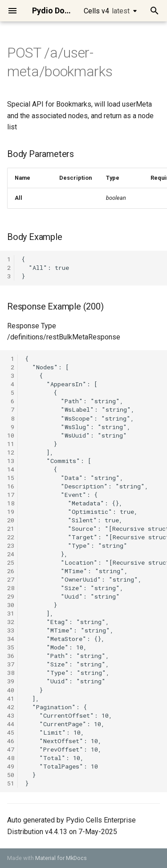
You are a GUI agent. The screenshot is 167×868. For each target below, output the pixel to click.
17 (11, 495)
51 (11, 783)
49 (11, 766)
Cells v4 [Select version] (107, 11)
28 (11, 588)
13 (11, 461)
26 (11, 571)
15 (11, 478)
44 (11, 724)
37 (11, 664)
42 (11, 707)
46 (11, 741)
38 (11, 673)
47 (11, 749)
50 (11, 775)
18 (11, 503)
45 (11, 732)
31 (11, 613)
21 (11, 529)
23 (11, 546)
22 (11, 537)
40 (11, 690)
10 (11, 435)
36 (11, 656)
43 (11, 715)
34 (11, 639)
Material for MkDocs (61, 858)
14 (11, 469)
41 (11, 699)
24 (11, 554)
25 (11, 562)
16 (11, 486)
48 (11, 758)
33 (11, 630)
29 (11, 596)
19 (11, 512)
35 (11, 647)
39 (11, 681)
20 (11, 520)
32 (11, 622)
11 (11, 444)
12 (11, 452)
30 (11, 605)
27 (11, 579)
